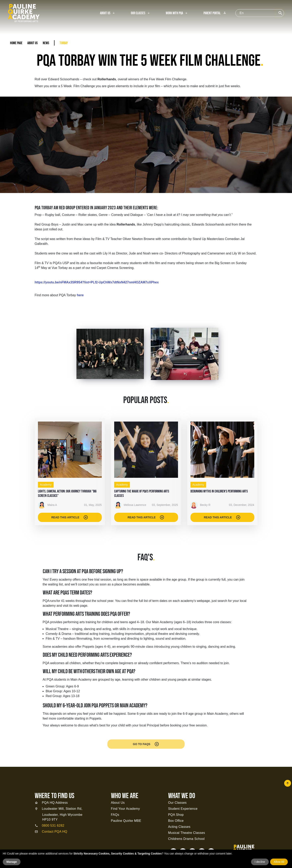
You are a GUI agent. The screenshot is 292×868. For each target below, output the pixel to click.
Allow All (279, 862)
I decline (260, 862)
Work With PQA (174, 13)
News (46, 43)
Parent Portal (215, 13)
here (80, 295)
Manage (12, 862)
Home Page (16, 43)
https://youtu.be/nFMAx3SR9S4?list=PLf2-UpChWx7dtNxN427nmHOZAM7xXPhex (97, 282)
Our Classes (138, 13)
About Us (105, 13)
